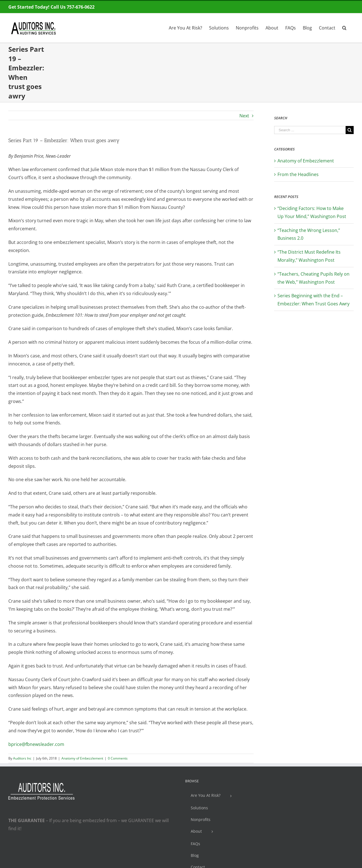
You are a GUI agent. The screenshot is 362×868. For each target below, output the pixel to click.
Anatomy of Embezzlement (82, 758)
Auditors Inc (22, 758)
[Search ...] (310, 130)
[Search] (344, 27)
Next (244, 116)
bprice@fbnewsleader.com (36, 744)
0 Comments (118, 758)
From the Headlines (298, 174)
